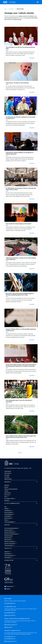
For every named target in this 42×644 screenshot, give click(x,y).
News (6, 507)
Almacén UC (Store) (9, 530)
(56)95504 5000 (10, 613)
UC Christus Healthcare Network (11, 528)
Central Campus (8, 471)
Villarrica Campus (8, 479)
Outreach (6, 491)
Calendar (6, 509)
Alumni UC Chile (8, 540)
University (8, 482)
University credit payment (10, 543)
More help (8, 627)
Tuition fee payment (9, 545)
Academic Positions (8, 536)
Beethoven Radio (8, 518)
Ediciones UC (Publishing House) (11, 534)
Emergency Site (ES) (11, 615)
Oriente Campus (8, 473)
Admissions (7, 500)
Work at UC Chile (8, 538)
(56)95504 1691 (10, 637)
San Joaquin (7, 475)
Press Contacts (8, 557)
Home (6, 9)
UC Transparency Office (9, 498)
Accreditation (9, 560)
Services (7, 525)
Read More (33, 58)
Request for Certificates (9, 541)
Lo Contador (7, 477)
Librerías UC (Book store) (9, 532)
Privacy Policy (9, 586)
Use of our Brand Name (9, 522)
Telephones (7, 552)
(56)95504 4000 (10, 603)
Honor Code (7, 495)
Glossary (6, 520)
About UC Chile (7, 493)
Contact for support (11, 625)
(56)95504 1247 (10, 639)
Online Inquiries (8, 553)
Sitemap (7, 589)
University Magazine (9, 514)
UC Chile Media (7, 516)
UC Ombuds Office (10, 641)
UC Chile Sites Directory (9, 555)
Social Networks (8, 510)
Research (6, 487)
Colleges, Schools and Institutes (11, 489)
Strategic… (12, 9)
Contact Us (8, 548)
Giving (6, 497)
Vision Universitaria (8, 512)
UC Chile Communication (12, 503)
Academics (7, 485)
